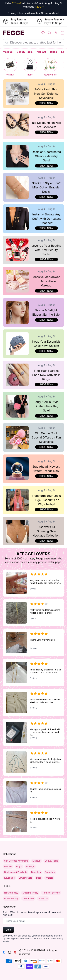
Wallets (49, 878)
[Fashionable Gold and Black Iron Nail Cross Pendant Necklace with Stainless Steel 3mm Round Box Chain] (33, 732)
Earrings (30, 866)
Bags (39, 878)
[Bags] (30, 67)
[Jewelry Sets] (50, 67)
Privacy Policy (11, 898)
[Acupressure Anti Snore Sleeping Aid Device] (33, 822)
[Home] (17, 33)
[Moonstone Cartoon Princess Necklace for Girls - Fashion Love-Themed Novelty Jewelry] (33, 583)
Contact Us (28, 898)
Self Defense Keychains (16, 861)
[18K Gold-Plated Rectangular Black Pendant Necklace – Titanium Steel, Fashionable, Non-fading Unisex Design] (33, 613)
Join (8, 930)
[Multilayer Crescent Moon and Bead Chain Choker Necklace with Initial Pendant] (33, 792)
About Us (43, 898)
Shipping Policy (30, 893)
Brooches (50, 872)
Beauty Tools (25, 52)
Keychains (9, 878)
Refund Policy (11, 893)
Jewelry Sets (25, 878)
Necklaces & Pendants (16, 872)
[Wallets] (10, 67)
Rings (53, 52)
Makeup (8, 52)
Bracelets (36, 872)
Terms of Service (51, 893)
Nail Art (41, 52)
